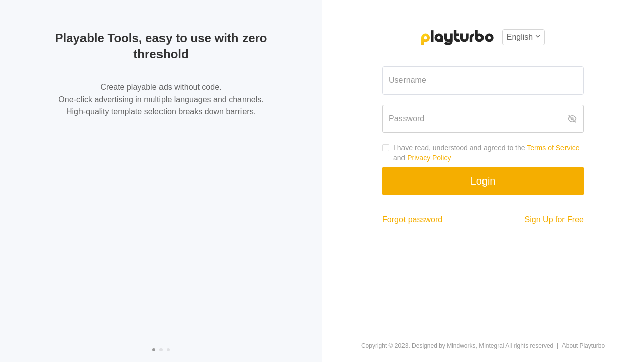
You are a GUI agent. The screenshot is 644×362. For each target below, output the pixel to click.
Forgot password (412, 219)
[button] (524, 37)
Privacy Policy (429, 158)
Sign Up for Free (554, 219)
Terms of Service (553, 148)
